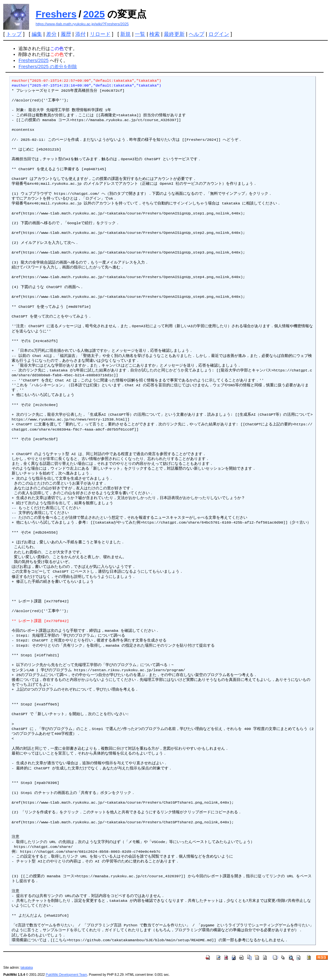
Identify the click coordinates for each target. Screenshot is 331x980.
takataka (27, 968)
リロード (100, 34)
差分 (51, 34)
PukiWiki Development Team (66, 975)
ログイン (219, 34)
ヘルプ (197, 34)
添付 (80, 34)
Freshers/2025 (33, 60)
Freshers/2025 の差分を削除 (48, 67)
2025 (94, 14)
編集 (37, 34)
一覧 (140, 34)
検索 (155, 34)
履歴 (66, 34)
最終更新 (174, 34)
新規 (125, 34)
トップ (14, 34)
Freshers (56, 14)
